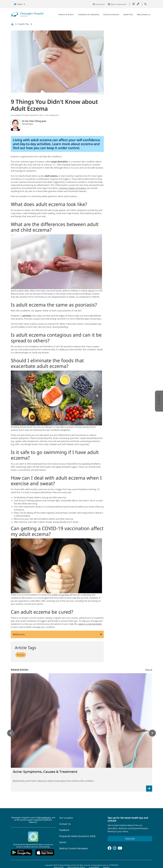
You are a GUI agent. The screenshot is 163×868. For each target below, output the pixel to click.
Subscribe (130, 839)
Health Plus (128, 14)
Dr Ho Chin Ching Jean (34, 121)
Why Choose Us (144, 14)
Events (63, 842)
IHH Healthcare (44, 817)
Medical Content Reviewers (74, 848)
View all (149, 670)
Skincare (21, 655)
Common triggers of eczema (72, 188)
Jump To (159, 401)
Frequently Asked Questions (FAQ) (77, 836)
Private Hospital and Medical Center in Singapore (12, 24)
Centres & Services (111, 14)
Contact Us (65, 824)
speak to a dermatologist (90, 624)
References (19, 634)
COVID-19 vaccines (60, 595)
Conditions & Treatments (89, 14)
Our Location (66, 818)
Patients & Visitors (66, 14)
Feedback (64, 830)
